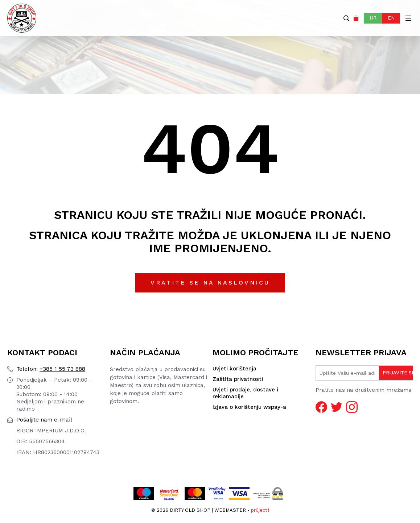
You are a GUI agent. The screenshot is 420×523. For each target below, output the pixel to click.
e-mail (44, 420)
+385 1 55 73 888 (51, 369)
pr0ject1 (260, 510)
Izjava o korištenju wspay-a (249, 407)
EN (391, 18)
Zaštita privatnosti (238, 379)
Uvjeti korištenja (234, 369)
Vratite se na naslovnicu (210, 283)
